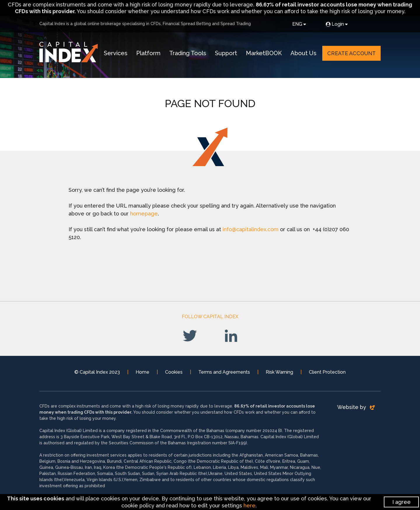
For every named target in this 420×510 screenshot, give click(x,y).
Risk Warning (279, 372)
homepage (144, 214)
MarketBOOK (264, 53)
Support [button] (226, 53)
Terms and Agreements (224, 372)
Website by (356, 407)
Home (142, 372)
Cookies (174, 372)
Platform (148, 53)
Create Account (351, 53)
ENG (299, 24)
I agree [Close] (401, 502)
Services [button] (116, 53)
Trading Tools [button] (188, 53)
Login (337, 24)
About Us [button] (303, 53)
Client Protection (327, 372)
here (250, 505)
